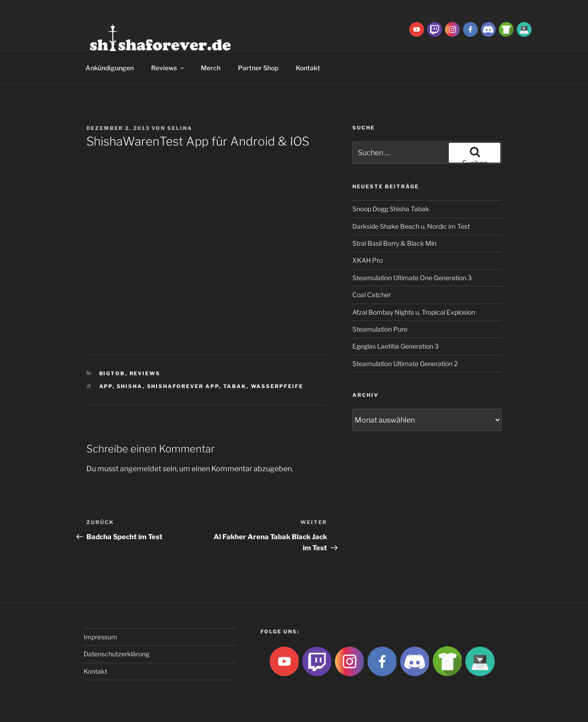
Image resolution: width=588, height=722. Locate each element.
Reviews (168, 68)
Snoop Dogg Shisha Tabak (391, 209)
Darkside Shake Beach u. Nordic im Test (411, 226)
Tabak (235, 386)
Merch (211, 68)
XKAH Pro (367, 260)
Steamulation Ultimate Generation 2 (405, 364)
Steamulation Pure (380, 329)
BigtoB (112, 373)
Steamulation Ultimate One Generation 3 (412, 278)
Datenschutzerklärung (116, 654)
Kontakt (308, 68)
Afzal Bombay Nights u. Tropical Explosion (414, 312)
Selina (180, 128)
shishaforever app (183, 386)
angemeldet (141, 469)
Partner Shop (258, 68)
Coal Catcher (372, 295)
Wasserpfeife (277, 386)
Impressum (100, 637)
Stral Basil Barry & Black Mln (394, 243)
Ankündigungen (110, 68)
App (106, 386)
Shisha (130, 386)
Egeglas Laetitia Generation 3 (396, 346)
